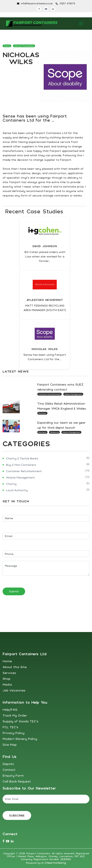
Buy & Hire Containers (21, 465)
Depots (8, 764)
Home (7, 661)
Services (9, 673)
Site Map (10, 745)
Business (42, 413)
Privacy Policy (13, 733)
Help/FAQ (10, 709)
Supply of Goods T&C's (20, 721)
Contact (9, 770)
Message (46, 568)
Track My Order (15, 715)
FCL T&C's (10, 727)
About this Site (15, 667)
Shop (7, 679)
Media (7, 684)
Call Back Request (17, 781)
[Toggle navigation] (81, 23)
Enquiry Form (13, 775)
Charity (7, 46)
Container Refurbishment (50, 394)
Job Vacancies (14, 690)
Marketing (54, 432)
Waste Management (73, 394)
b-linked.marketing (54, 863)
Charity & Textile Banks (24, 46)
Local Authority (17, 490)
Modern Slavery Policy (20, 739)
